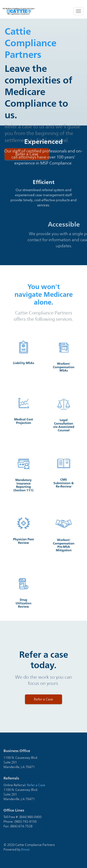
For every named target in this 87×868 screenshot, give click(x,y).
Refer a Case (36, 785)
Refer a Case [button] (43, 692)
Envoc (26, 849)
